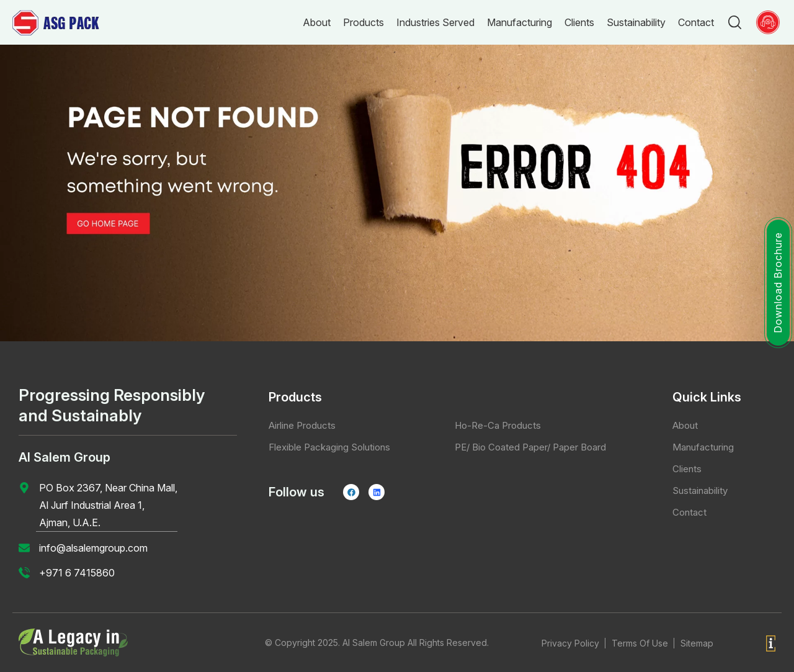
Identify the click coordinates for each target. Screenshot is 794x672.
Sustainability (700, 491)
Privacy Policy (570, 643)
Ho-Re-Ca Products (498, 425)
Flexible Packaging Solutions (329, 447)
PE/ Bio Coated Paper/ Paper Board (530, 447)
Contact (689, 512)
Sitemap (697, 643)
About (685, 425)
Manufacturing (703, 447)
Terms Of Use (640, 643)
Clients (687, 469)
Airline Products (302, 425)
